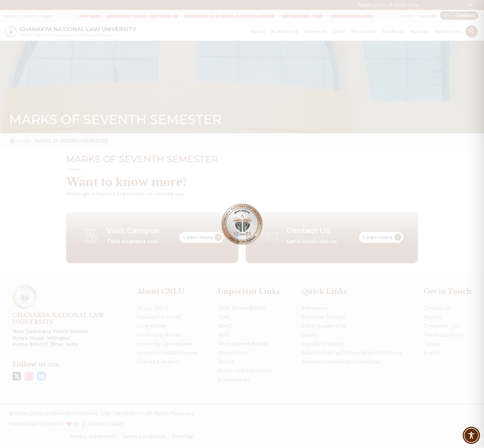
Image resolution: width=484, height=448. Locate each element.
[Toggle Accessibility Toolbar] (471, 435)
